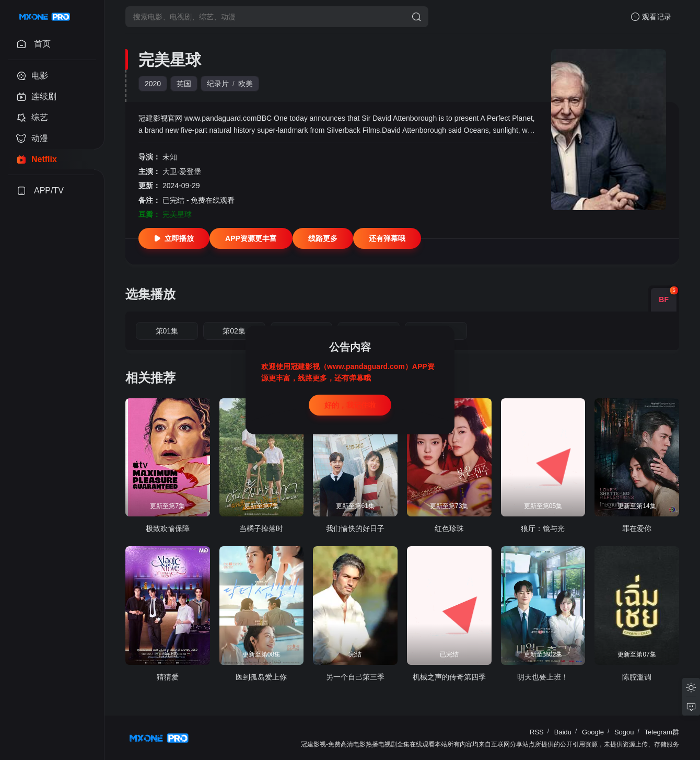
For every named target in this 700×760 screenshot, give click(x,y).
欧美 (246, 84)
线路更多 (323, 238)
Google (593, 732)
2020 (153, 84)
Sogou (624, 732)
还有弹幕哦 (387, 238)
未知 (170, 157)
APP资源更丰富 (251, 238)
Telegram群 (662, 732)
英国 (184, 84)
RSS (537, 732)
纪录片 (218, 84)
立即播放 (174, 238)
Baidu (563, 732)
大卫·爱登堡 (182, 171)
